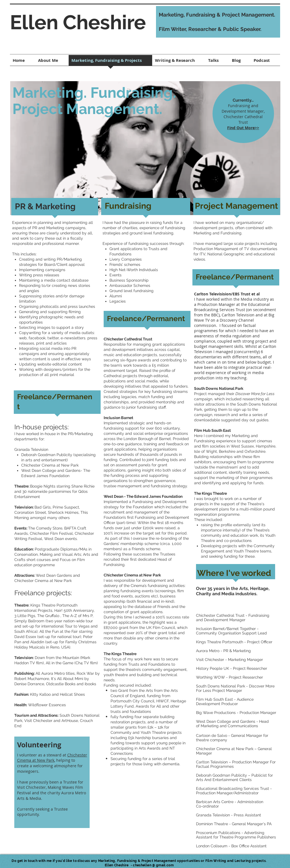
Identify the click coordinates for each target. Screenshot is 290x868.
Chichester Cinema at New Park (52, 758)
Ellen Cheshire (78, 22)
